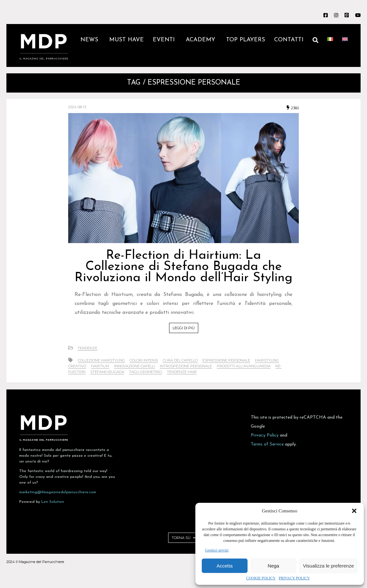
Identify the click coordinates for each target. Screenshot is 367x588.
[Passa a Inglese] (345, 45)
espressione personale (226, 360)
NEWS (90, 40)
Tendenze (87, 348)
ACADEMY (201, 40)
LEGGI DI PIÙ (184, 328)
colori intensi (144, 360)
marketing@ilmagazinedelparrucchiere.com (58, 492)
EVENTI (165, 40)
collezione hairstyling (101, 360)
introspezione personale (186, 366)
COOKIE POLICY (261, 578)
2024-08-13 (77, 107)
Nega (273, 566)
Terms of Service (267, 444)
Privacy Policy (265, 435)
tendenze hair (182, 372)
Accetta (224, 566)
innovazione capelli (135, 366)
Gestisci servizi (217, 550)
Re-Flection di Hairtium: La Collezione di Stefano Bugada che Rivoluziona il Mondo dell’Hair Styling (183, 267)
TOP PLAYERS (246, 40)
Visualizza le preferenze (328, 566)
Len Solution (53, 502)
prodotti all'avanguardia (244, 366)
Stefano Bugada (107, 372)
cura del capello (180, 360)
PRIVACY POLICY (294, 578)
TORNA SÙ (183, 538)
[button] (354, 511)
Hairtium (100, 366)
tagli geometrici (146, 372)
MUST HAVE (126, 40)
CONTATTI (289, 40)
